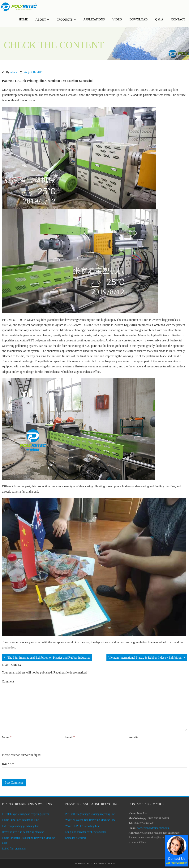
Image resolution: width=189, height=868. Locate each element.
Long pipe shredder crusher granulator (86, 832)
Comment (8, 681)
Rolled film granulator (14, 849)
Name (7, 737)
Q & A (159, 19)
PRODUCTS (65, 20)
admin (13, 72)
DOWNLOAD (139, 19)
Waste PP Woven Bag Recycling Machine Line (90, 820)
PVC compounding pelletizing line (21, 826)
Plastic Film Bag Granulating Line (20, 820)
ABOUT (41, 20)
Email (70, 737)
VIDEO (117, 19)
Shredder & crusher (76, 838)
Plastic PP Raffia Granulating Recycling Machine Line (28, 840)
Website (133, 737)
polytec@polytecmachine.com (153, 828)
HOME (23, 19)
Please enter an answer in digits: (22, 755)
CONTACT (178, 19)
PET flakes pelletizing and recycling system (25, 814)
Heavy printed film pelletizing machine (23, 832)
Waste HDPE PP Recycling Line (83, 826)
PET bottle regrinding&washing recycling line (90, 814)
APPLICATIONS (94, 19)
